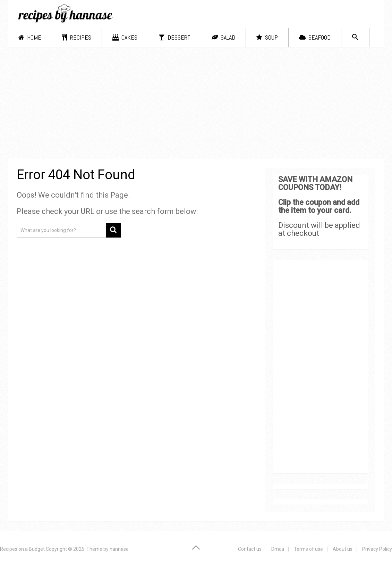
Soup (267, 37)
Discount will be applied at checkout (319, 229)
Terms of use (308, 549)
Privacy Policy (377, 549)
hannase (119, 549)
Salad (223, 37)
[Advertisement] (196, 104)
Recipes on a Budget (22, 549)
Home (30, 37)
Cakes (125, 37)
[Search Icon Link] (355, 37)
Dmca (278, 549)
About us (343, 549)
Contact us (250, 549)
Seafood (315, 37)
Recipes (77, 37)
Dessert (174, 37)
